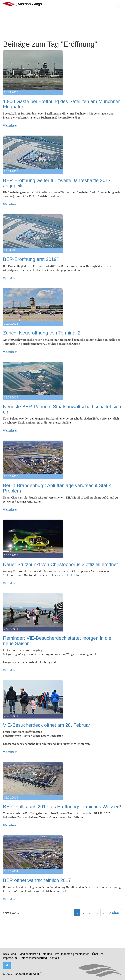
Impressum (10, 958)
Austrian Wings (22, 4)
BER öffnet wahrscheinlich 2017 (37, 880)
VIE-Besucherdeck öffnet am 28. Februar (47, 725)
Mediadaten (82, 954)
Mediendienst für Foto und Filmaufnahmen (46, 954)
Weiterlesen (10, 125)
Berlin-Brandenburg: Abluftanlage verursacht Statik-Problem (58, 488)
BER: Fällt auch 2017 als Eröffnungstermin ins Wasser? (62, 807)
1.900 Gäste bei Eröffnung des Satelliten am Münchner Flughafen (61, 104)
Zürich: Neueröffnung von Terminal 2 (42, 333)
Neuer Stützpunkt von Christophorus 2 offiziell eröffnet (60, 564)
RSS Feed (9, 954)
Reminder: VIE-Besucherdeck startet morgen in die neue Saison (57, 641)
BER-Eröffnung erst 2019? (31, 259)
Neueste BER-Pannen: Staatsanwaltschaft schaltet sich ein (62, 409)
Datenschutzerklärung (33, 958)
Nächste (114, 913)
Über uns (98, 954)
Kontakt (54, 958)
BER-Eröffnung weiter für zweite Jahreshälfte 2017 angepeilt (57, 183)
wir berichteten (66, 575)
